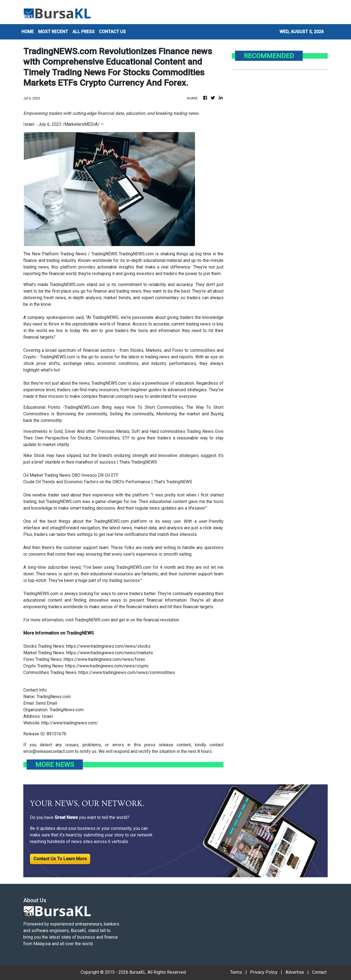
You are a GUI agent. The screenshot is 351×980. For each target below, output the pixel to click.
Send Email (46, 703)
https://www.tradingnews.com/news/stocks (108, 646)
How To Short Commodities (155, 407)
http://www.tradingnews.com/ (70, 723)
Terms (236, 972)
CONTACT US (112, 32)
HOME (28, 32)
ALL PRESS (83, 32)
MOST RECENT (53, 32)
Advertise (295, 972)
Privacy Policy (264, 972)
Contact (319, 972)
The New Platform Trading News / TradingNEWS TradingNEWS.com (89, 254)
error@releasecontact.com (49, 751)
